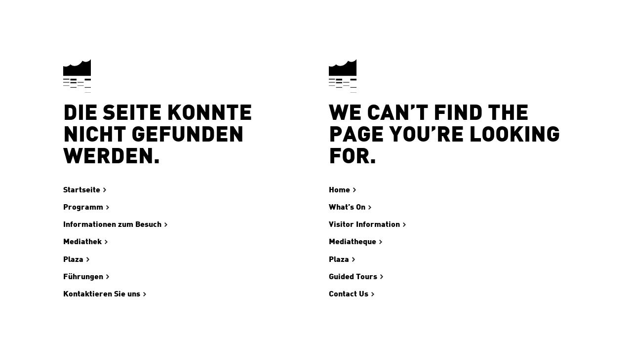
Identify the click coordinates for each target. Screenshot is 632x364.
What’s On (347, 207)
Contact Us (349, 294)
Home (339, 190)
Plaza (73, 259)
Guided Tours (353, 277)
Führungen (83, 277)
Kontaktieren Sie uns (102, 294)
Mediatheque (353, 242)
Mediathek (82, 242)
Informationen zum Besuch (112, 224)
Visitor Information (364, 224)
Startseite (82, 190)
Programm (83, 207)
